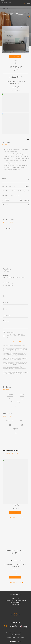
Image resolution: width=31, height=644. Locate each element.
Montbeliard (5, 13)
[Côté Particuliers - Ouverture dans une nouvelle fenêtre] (11, 627)
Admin (23, 636)
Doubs (16, 12)
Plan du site (8, 636)
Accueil (4, 12)
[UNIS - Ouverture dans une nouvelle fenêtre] (23, 627)
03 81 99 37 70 (7, 271)
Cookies (23, 637)
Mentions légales (16, 636)
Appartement (14, 13)
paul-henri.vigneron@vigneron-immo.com (15, 277)
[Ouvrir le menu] (29, 3)
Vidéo (15, 61)
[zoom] (15, 94)
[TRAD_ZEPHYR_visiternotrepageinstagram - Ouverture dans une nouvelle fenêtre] (18, 614)
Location (10, 12)
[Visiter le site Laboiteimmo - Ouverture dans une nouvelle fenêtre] (15, 640)
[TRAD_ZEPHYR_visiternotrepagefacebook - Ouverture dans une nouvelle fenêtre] (13, 614)
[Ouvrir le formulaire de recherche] (25, 3)
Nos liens (9, 637)
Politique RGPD (16, 637)
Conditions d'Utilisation (10, 374)
